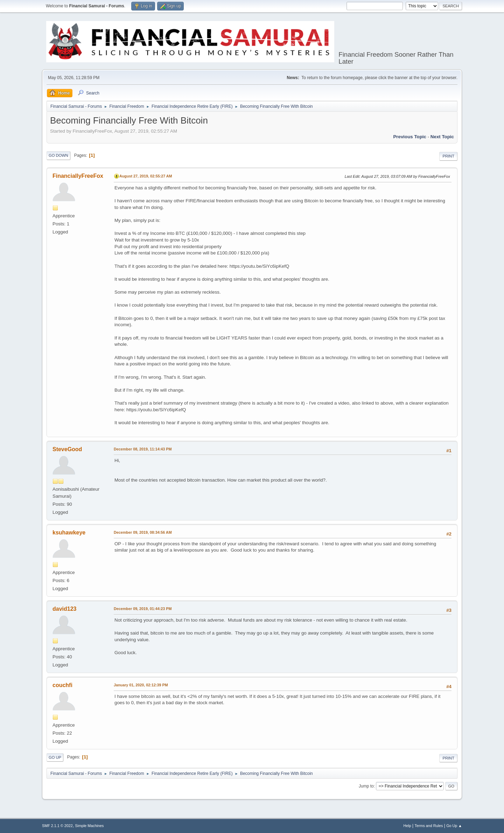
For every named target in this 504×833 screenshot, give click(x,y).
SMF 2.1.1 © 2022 (57, 826)
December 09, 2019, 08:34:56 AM (143, 532)
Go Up (55, 757)
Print (448, 156)
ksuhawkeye (69, 533)
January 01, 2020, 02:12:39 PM (141, 685)
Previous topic (410, 137)
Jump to (366, 786)
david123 (64, 609)
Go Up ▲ (454, 826)
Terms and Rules (429, 826)
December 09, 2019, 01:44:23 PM (143, 609)
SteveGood (67, 449)
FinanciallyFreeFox (78, 176)
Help (407, 826)
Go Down (58, 155)
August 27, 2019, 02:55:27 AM (146, 176)
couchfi (62, 685)
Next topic (442, 137)
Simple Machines (89, 826)
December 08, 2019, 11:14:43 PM (143, 449)
